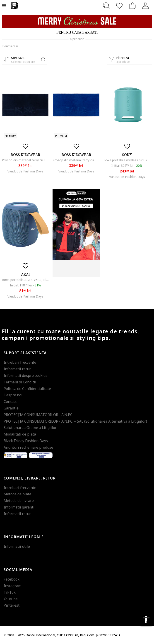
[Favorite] (119, 6)
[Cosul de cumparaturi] (132, 6)
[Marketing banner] (77, 21)
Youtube (11, 599)
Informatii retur (17, 369)
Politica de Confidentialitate (27, 389)
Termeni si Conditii (20, 382)
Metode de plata (17, 494)
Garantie (11, 408)
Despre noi (13, 395)
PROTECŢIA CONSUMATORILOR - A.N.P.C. (38, 415)
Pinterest (12, 605)
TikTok (10, 592)
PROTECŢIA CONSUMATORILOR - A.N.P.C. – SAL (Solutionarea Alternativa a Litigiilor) (75, 421)
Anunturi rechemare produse (28, 447)
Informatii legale (24, 537)
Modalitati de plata (20, 434)
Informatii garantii (20, 507)
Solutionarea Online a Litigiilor (30, 428)
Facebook (12, 579)
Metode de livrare (19, 501)
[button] (24, 59)
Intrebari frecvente (20, 362)
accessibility (146, 620)
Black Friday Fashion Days (26, 441)
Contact (10, 402)
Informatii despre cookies (25, 375)
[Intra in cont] (146, 6)
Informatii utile (17, 546)
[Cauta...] (106, 6)
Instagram (12, 586)
